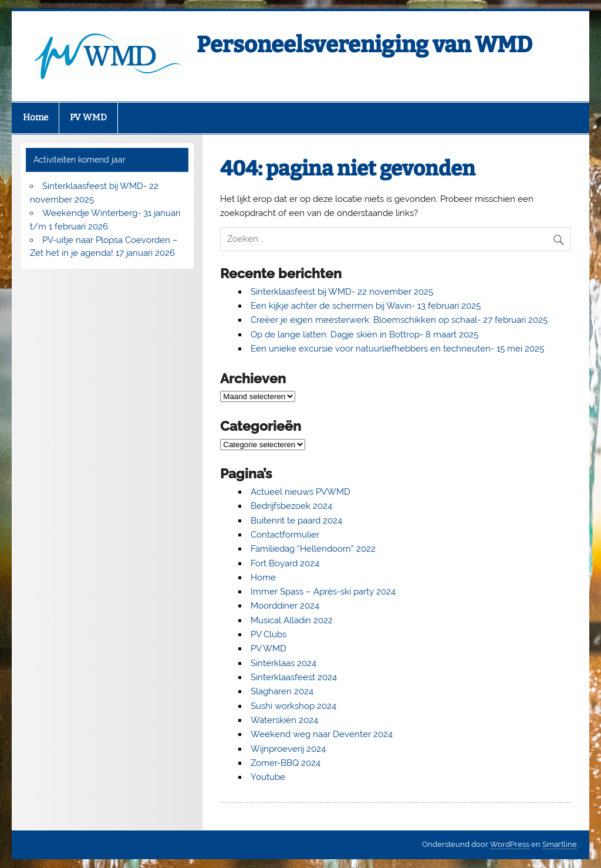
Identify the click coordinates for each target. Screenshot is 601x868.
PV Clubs (269, 634)
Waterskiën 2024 (284, 720)
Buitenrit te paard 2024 (296, 521)
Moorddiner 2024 (285, 606)
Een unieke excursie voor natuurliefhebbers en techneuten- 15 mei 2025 (397, 349)
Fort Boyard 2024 (285, 563)
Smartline (560, 844)
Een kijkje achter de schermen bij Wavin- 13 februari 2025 (366, 306)
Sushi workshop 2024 (293, 706)
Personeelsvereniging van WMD (364, 45)
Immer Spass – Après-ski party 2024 (323, 592)
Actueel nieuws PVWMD (300, 492)
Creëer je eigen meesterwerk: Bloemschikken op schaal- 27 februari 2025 (399, 320)
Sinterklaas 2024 (283, 663)
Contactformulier (285, 535)
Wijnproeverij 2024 (288, 749)
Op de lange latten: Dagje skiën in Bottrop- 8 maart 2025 (364, 335)
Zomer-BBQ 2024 (286, 763)
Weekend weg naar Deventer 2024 (322, 734)
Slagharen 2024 (282, 691)
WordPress (510, 844)
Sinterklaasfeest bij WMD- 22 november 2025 (342, 292)
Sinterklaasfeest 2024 (294, 677)
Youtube (268, 777)
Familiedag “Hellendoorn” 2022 (313, 549)
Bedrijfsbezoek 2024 (291, 506)
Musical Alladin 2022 (292, 620)
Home (36, 117)
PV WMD (88, 117)
